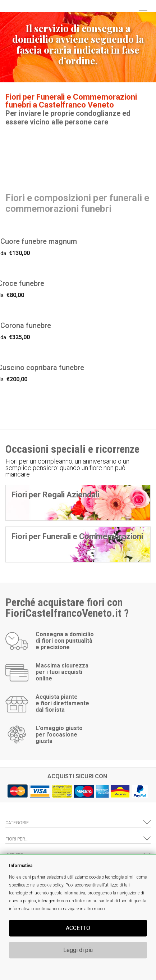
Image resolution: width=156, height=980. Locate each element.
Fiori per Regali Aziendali (55, 495)
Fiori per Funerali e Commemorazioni (77, 536)
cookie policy (52, 885)
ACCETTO (78, 928)
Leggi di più (78, 950)
